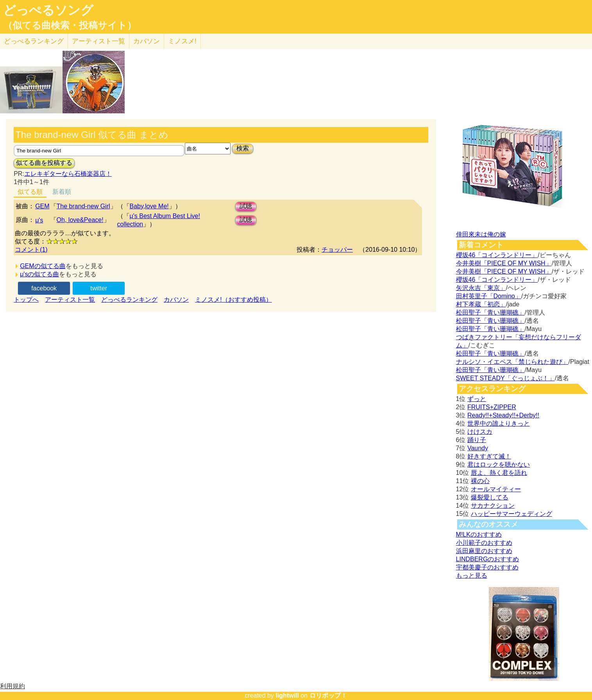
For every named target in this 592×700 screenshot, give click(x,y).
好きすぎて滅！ (489, 456)
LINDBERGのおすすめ (488, 559)
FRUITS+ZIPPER (492, 407)
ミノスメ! (182, 41)
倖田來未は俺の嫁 (481, 234)
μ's (39, 220)
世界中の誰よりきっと (499, 423)
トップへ (26, 300)
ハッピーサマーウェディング (512, 514)
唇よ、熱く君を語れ (499, 473)
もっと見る (472, 576)
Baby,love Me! (149, 206)
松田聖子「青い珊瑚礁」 (490, 312)
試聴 (246, 206)
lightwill (287, 696)
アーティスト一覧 (70, 300)
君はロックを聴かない (499, 465)
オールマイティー (496, 489)
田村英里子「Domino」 (489, 296)
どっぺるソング (48, 10)
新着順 (62, 192)
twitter (99, 288)
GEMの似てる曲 (43, 266)
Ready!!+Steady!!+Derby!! (503, 415)
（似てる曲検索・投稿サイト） (70, 25)
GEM (42, 206)
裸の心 (480, 481)
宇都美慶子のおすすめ (487, 567)
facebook (44, 288)
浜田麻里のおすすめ (484, 551)
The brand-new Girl (83, 206)
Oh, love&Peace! (80, 220)
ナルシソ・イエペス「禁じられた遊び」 (512, 362)
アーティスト (98, 41)
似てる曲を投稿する (44, 163)
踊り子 (477, 440)
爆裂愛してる (490, 497)
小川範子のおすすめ (484, 543)
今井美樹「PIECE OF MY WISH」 (504, 263)
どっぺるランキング (129, 300)
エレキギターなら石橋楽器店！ (68, 174)
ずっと (477, 399)
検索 (243, 148)
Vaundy (478, 448)
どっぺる (34, 41)
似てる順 (30, 192)
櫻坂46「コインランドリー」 (497, 255)
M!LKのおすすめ (479, 534)
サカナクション (493, 506)
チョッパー (337, 250)
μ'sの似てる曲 (39, 274)
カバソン (147, 41)
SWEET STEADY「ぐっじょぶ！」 (505, 378)
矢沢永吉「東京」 (481, 288)
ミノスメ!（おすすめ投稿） (233, 300)
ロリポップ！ (328, 696)
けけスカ (480, 432)
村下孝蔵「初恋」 (481, 304)
